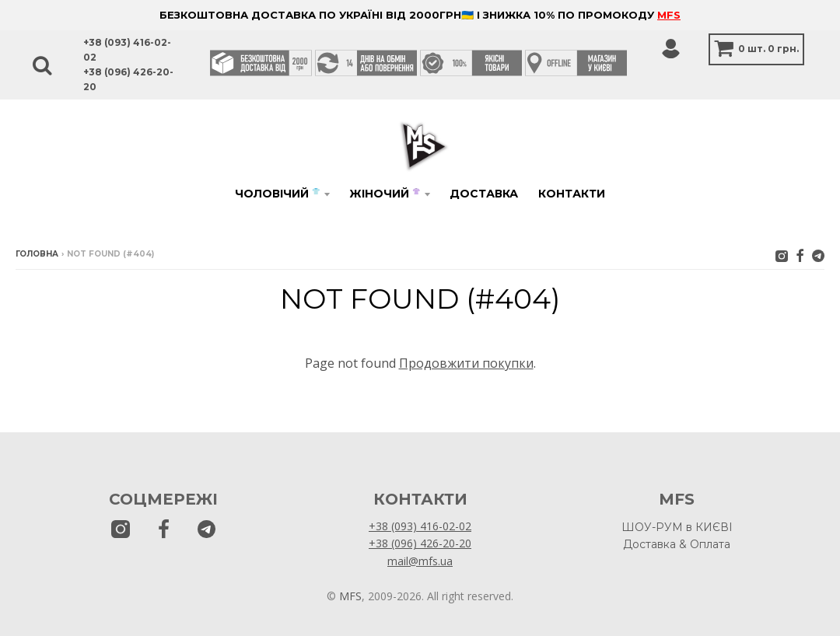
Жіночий (385, 194)
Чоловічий (277, 194)
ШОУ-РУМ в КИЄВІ (677, 527)
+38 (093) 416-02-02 (420, 526)
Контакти (572, 194)
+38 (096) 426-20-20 (420, 543)
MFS (669, 15)
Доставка (484, 194)
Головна (37, 254)
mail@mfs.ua (420, 561)
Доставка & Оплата (677, 544)
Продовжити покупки (466, 363)
